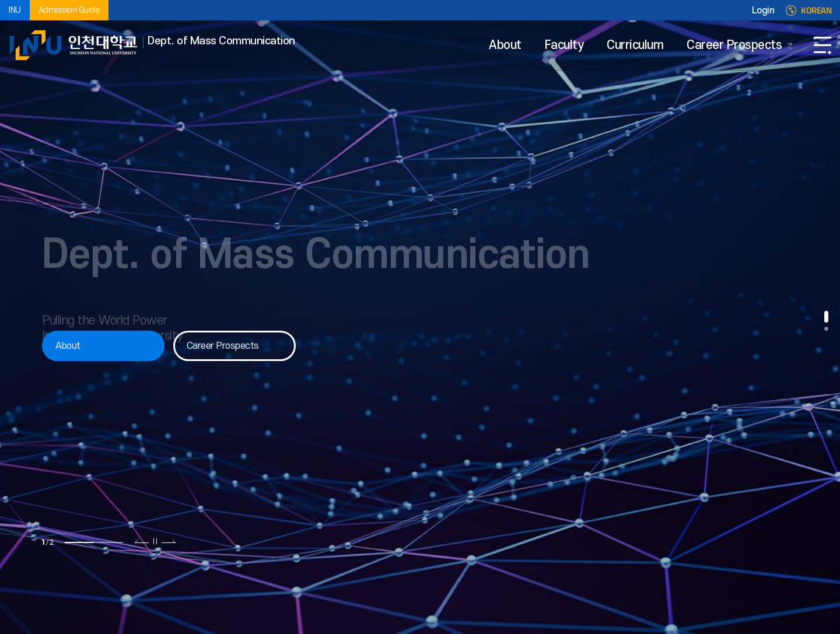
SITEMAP (822, 45)
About (505, 45)
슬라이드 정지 (155, 541)
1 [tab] (79, 542)
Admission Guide (69, 10)
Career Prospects (734, 45)
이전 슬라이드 (142, 541)
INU (15, 10)
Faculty (564, 45)
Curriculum (635, 45)
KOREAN (816, 10)
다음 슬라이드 (168, 541)
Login (763, 10)
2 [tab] (108, 542)
